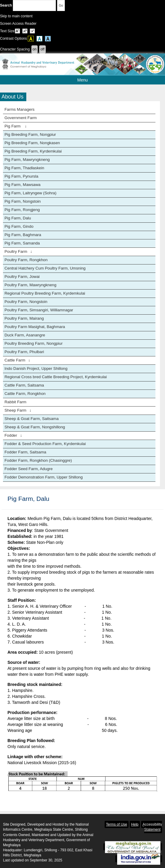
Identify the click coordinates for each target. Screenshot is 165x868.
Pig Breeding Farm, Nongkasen (32, 143)
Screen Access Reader (18, 24)
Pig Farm (16, 126)
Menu (99, 80)
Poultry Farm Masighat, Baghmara (35, 327)
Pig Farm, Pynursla (21, 176)
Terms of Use (117, 824)
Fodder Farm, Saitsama (25, 452)
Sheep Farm (18, 410)
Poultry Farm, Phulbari (24, 352)
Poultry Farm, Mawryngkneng (30, 285)
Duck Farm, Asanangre (25, 335)
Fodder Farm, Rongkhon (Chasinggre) (38, 460)
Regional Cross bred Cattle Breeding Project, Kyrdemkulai (56, 377)
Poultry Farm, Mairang (24, 318)
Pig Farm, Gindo (19, 226)
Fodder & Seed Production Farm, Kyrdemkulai (45, 444)
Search (28, 6)
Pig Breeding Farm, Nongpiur (30, 134)
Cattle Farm (17, 360)
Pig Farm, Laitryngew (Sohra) (30, 193)
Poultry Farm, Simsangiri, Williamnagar (39, 310)
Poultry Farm (18, 251)
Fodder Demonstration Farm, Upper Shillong (44, 477)
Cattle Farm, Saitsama (24, 385)
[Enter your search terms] (34, 6)
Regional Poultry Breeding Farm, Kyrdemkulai (45, 293)
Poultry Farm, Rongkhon (26, 260)
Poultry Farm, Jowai (22, 277)
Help (135, 824)
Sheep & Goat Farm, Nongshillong (35, 427)
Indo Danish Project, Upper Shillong (36, 368)
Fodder (13, 435)
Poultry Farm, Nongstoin (26, 302)
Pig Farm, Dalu (18, 218)
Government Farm (21, 118)
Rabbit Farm (15, 402)
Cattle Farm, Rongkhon (25, 394)
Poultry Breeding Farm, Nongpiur (33, 343)
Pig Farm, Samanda (22, 243)
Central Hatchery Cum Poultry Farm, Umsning (45, 268)
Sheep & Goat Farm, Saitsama (32, 419)
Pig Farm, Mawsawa (22, 185)
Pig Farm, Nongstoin (23, 201)
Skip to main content (16, 16)
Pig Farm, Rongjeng (22, 210)
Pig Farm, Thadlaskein (24, 168)
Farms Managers (20, 109)
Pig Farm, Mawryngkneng (27, 160)
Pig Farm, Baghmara (23, 235)
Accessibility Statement (152, 827)
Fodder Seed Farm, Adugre (29, 469)
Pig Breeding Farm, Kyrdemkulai (33, 151)
